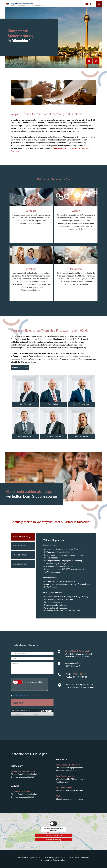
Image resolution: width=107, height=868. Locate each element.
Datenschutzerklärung (54, 840)
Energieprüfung (20, 564)
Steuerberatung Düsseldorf (54, 857)
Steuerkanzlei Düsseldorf (79, 857)
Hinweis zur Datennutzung (53, 835)
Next (96, 61)
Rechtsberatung (20, 555)
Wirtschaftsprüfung (21, 537)
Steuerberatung (20, 546)
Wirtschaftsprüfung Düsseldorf (53, 860)
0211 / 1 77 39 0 (79, 674)
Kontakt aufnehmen (20, 368)
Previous (89, 61)
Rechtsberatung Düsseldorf (29, 857)
